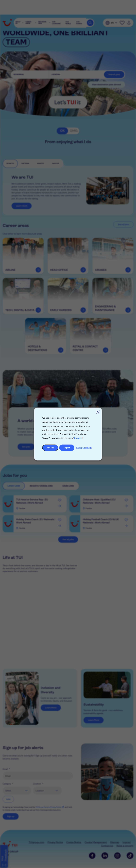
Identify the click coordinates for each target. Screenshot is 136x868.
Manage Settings (84, 448)
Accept (50, 448)
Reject (67, 448)
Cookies (78, 438)
